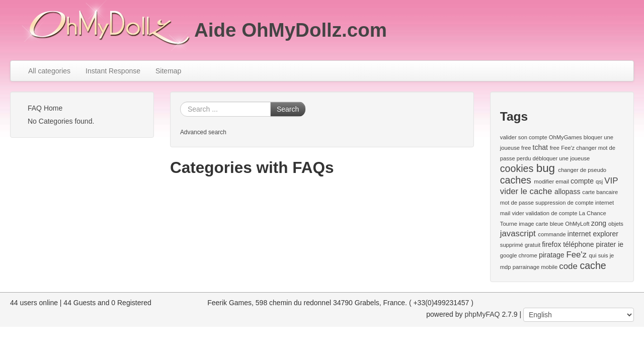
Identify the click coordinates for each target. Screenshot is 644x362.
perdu (524, 158)
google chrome (519, 255)
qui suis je (602, 255)
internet (605, 203)
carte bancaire (600, 192)
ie (621, 244)
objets (616, 224)
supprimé (512, 245)
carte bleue (550, 224)
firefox (551, 244)
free (526, 148)
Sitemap (168, 71)
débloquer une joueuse (561, 158)
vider (518, 213)
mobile (549, 267)
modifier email (551, 182)
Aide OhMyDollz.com (291, 30)
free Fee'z (562, 148)
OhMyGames (566, 137)
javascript (518, 234)
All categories (49, 71)
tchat (540, 147)
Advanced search (203, 132)
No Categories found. (61, 121)
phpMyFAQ (482, 314)
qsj (599, 182)
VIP (611, 181)
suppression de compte (565, 203)
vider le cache (526, 191)
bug (546, 168)
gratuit (533, 245)
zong (599, 223)
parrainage (526, 267)
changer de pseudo (582, 170)
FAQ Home (45, 108)
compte (582, 181)
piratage (552, 255)
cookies (517, 168)
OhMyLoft (577, 224)
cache (593, 265)
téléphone (579, 244)
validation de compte (552, 213)
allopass (567, 192)
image (526, 224)
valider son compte (524, 137)
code (568, 266)
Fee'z (576, 255)
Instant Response (113, 71)
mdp (506, 267)
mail (505, 213)
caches (516, 180)
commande (552, 234)
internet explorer (593, 234)
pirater (606, 244)
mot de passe (517, 203)
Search (288, 109)
